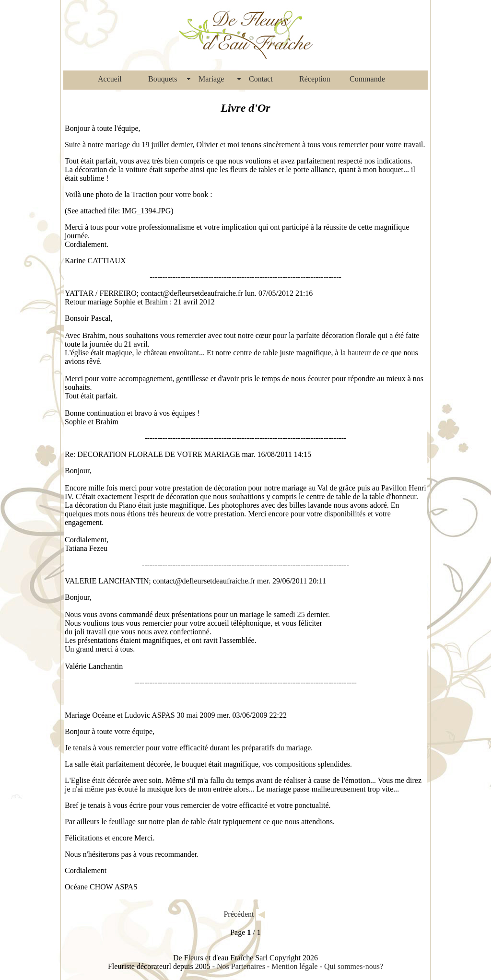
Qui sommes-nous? (354, 966)
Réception (315, 79)
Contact (261, 79)
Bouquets (163, 79)
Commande (367, 79)
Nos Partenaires (241, 966)
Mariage (211, 79)
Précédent (239, 914)
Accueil (110, 79)
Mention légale (294, 966)
